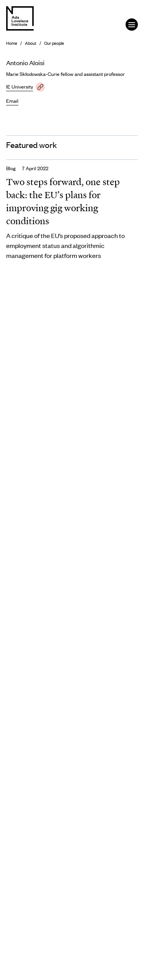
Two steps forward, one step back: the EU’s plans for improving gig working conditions (63, 201)
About (31, 43)
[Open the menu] (132, 25)
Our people (54, 43)
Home (12, 43)
